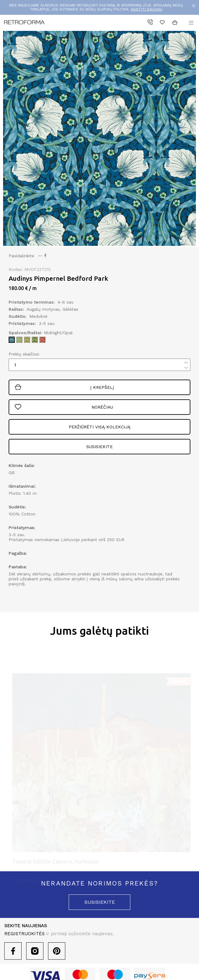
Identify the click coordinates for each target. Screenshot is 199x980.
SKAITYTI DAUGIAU (146, 9)
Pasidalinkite (27, 256)
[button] (191, 23)
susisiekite (100, 902)
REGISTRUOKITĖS (24, 934)
